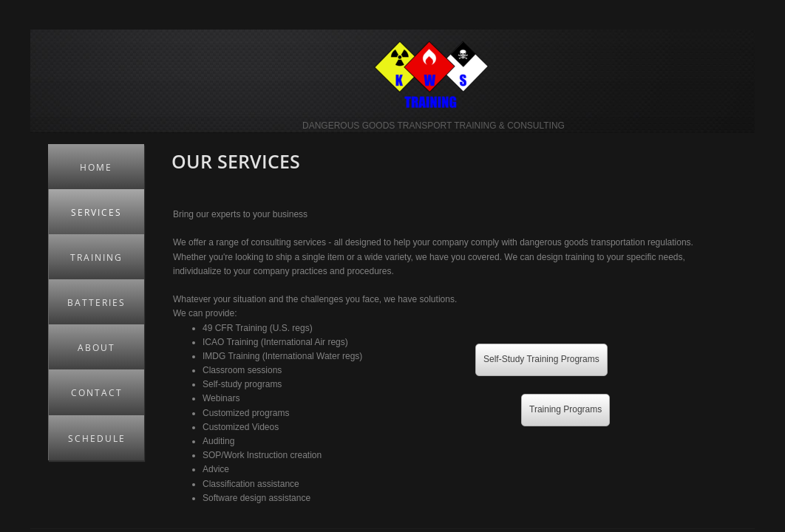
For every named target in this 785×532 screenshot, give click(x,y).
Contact (97, 393)
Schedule (97, 439)
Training (96, 258)
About (96, 348)
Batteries (96, 303)
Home (96, 167)
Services (96, 212)
